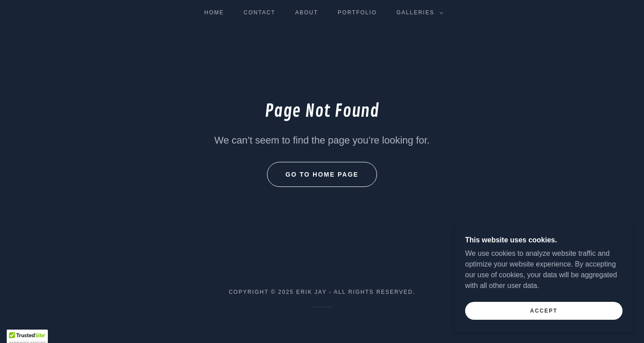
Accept (544, 329)
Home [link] (214, 13)
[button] (418, 13)
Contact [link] (260, 13)
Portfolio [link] (357, 13)
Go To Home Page (322, 174)
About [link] (307, 13)
